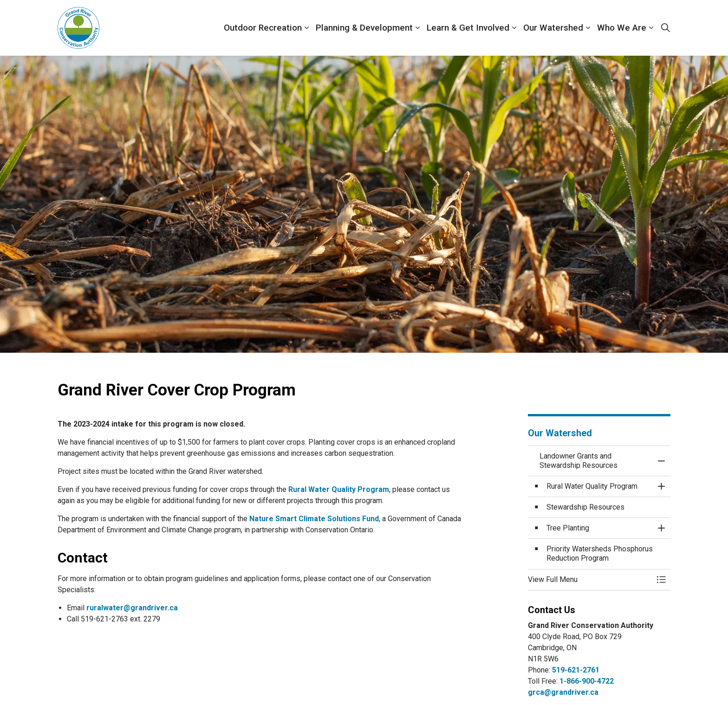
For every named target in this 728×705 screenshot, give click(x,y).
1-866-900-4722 (587, 681)
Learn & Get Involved (468, 28)
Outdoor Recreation (263, 28)
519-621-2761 (576, 670)
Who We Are (622, 28)
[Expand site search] (665, 28)
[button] (590, 580)
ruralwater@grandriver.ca (132, 608)
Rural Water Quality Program (339, 489)
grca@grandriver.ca (563, 692)
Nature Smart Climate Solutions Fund (314, 519)
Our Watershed (553, 28)
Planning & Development (364, 28)
